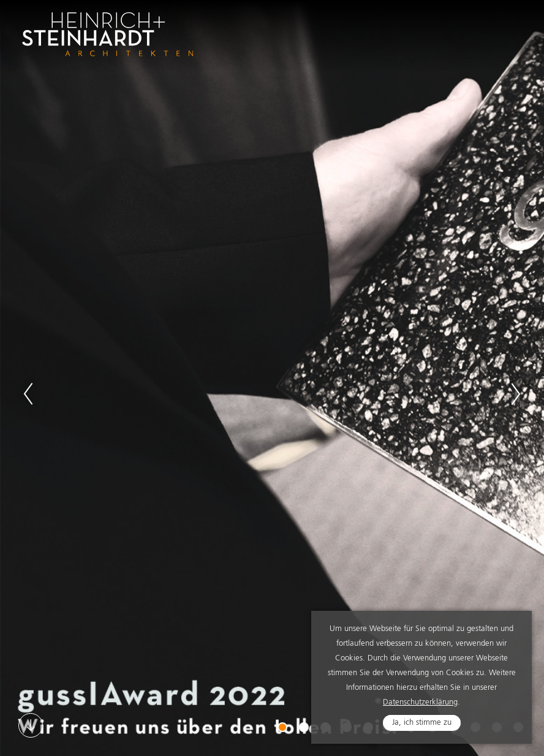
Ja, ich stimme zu (422, 723)
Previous (28, 394)
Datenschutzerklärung (420, 702)
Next (516, 394)
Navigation (508, 26)
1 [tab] (284, 728)
